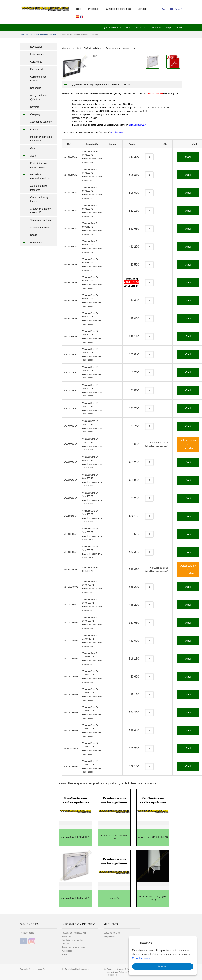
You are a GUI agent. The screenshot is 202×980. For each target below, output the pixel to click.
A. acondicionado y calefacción (35, 211)
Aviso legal (67, 951)
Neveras (30, 107)
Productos (94, 9)
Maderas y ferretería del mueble (36, 139)
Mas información (141, 958)
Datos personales (112, 933)
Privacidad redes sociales (74, 947)
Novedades (36, 47)
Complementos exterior (33, 79)
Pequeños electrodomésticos (35, 176)
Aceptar (163, 966)
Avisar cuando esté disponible (188, 444)
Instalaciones (32, 54)
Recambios (31, 243)
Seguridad (31, 88)
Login (169, 28)
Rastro (29, 235)
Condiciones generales (118, 9)
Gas (27, 148)
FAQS (179, 28)
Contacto (142, 9)
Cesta (176, 9)
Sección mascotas (40, 228)
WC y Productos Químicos (39, 97)
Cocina (29, 129)
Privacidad (67, 936)
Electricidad (31, 69)
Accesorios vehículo (38, 35)
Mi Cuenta (140, 28)
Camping (30, 114)
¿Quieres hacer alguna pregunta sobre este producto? (101, 84)
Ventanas (52, 35)
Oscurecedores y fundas (34, 199)
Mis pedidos (109, 936)
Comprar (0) (156, 28)
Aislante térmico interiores (39, 188)
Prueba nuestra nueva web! (74, 933)
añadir (188, 157)
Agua (28, 156)
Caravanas (36, 62)
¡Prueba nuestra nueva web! (117, 28)
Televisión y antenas (41, 220)
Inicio (78, 9)
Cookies (66, 944)
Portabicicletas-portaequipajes (33, 165)
